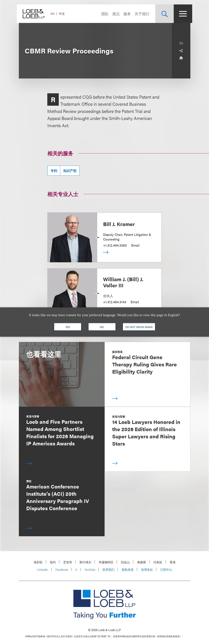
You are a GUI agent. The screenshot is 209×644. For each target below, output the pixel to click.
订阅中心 (166, 569)
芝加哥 (68, 562)
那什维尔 (85, 562)
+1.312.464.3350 (115, 245)
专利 (54, 171)
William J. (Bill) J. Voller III (123, 282)
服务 (125, 14)
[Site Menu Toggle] (181, 14)
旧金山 (125, 562)
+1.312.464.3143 (115, 302)
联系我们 (108, 569)
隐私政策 (128, 569)
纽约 (53, 562)
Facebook (62, 569)
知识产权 (70, 171)
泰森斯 (142, 562)
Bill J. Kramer (119, 224)
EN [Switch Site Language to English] (55, 14)
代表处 (158, 562)
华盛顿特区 (106, 562)
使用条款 (147, 569)
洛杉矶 (38, 562)
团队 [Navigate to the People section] (103, 14)
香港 (173, 562)
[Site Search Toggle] (163, 14)
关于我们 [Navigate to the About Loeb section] (140, 14)
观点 (114, 14)
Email (135, 245)
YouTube (90, 569)
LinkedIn (43, 569)
